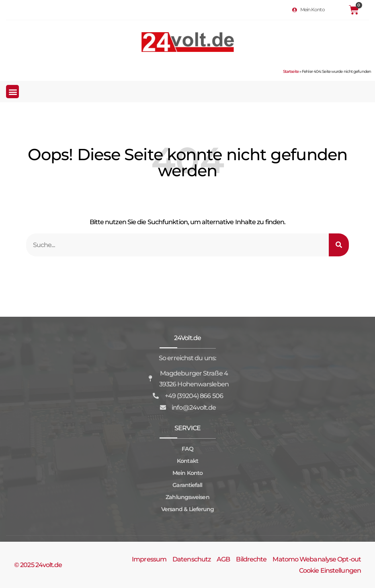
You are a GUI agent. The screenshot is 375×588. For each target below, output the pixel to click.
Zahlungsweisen (187, 497)
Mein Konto (187, 473)
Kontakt (187, 461)
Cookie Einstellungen (330, 570)
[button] (12, 92)
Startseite (291, 71)
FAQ (187, 449)
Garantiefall (187, 485)
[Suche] (339, 245)
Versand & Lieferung (188, 509)
